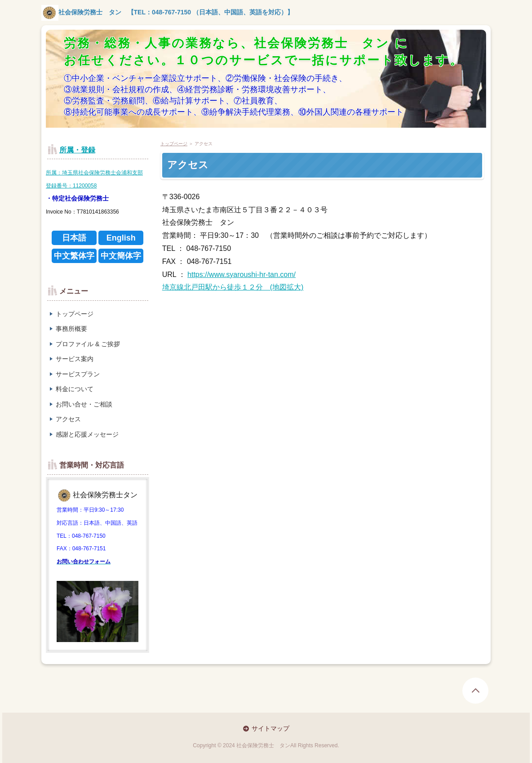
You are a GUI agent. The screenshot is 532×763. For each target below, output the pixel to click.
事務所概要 (71, 329)
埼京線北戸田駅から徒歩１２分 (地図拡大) (233, 287)
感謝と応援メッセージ (87, 434)
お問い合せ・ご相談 (84, 404)
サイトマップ (270, 728)
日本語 (74, 238)
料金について (75, 389)
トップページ (75, 314)
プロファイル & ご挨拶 (88, 344)
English (121, 238)
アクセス (68, 419)
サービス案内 (75, 359)
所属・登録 (77, 150)
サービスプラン (78, 374)
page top (475, 691)
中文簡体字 (121, 256)
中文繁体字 (74, 256)
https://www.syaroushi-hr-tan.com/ (242, 274)
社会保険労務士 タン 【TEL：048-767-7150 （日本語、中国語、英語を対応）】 (167, 12)
